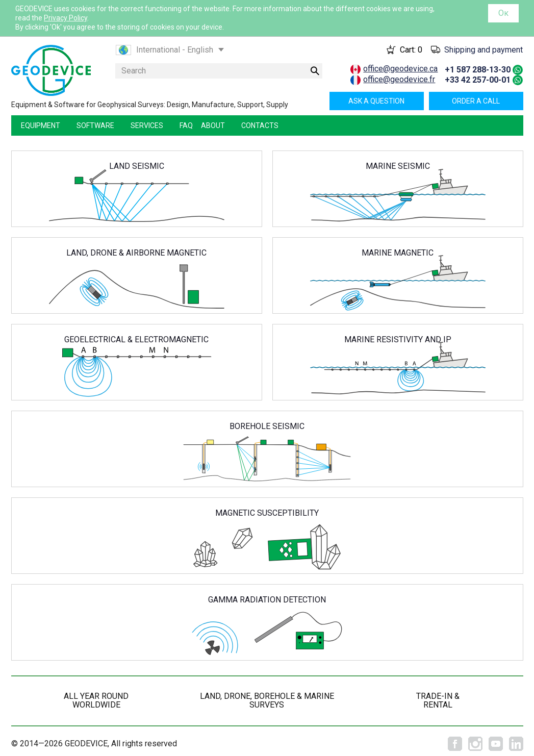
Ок (503, 13)
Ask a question (376, 101)
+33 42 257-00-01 (478, 80)
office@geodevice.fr (399, 79)
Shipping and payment (484, 50)
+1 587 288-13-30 (478, 70)
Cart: (411, 50)
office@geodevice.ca (400, 69)
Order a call (476, 101)
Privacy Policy (66, 18)
